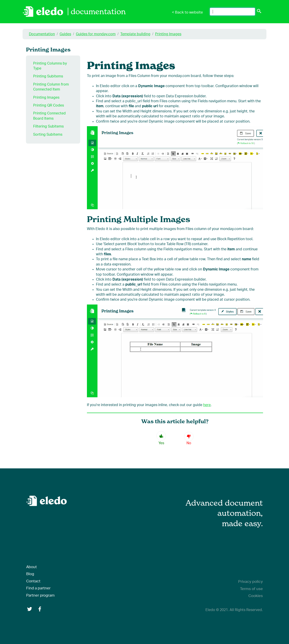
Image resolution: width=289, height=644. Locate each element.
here (207, 405)
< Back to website (187, 12)
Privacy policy (251, 582)
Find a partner (38, 588)
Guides (65, 34)
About (31, 567)
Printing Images (168, 34)
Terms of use (251, 589)
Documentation (42, 34)
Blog (30, 574)
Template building (135, 34)
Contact (33, 581)
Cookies (256, 596)
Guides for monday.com (96, 34)
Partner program (40, 595)
